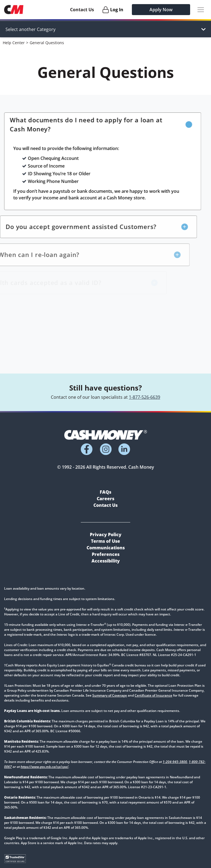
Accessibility (106, 561)
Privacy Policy (106, 535)
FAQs (105, 492)
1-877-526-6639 (145, 397)
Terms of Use (105, 541)
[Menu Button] (201, 10)
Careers (105, 499)
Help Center (14, 43)
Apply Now (161, 10)
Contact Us (82, 10)
